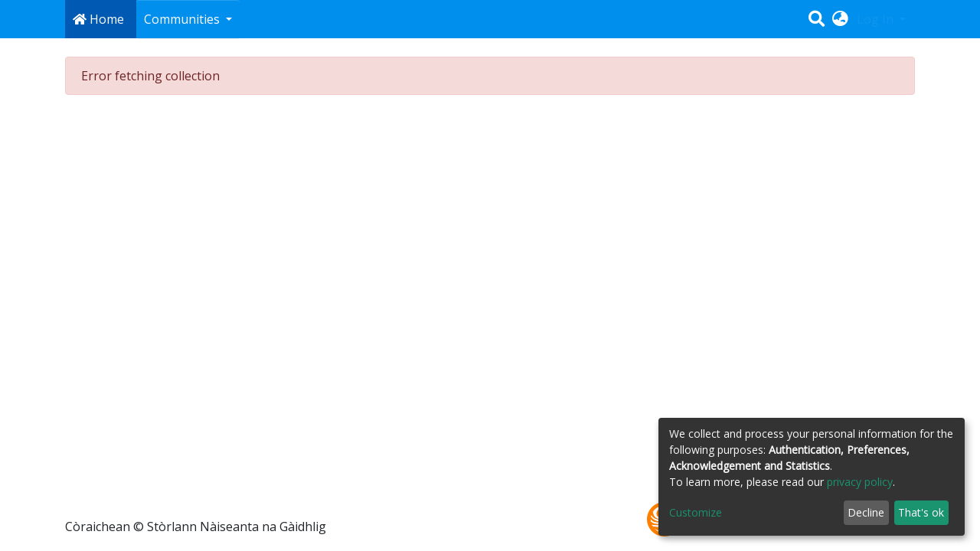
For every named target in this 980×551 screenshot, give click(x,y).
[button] (840, 19)
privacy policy (860, 482)
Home (98, 19)
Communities (183, 19)
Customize (696, 512)
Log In (877, 19)
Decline (866, 512)
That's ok (921, 512)
